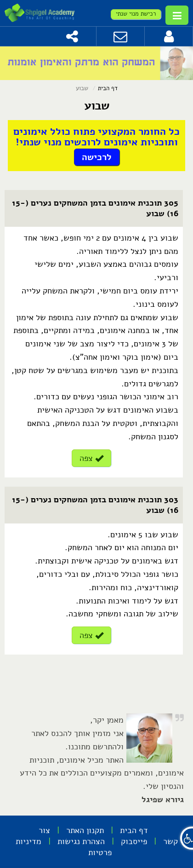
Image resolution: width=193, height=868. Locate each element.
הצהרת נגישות (81, 841)
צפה (91, 458)
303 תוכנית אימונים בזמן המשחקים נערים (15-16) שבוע (95, 505)
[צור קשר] (121, 36)
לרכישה (97, 157)
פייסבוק (134, 841)
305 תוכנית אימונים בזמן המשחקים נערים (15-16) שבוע (95, 208)
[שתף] (72, 36)
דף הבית (108, 88)
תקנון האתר (85, 830)
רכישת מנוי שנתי (136, 14)
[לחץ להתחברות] (169, 36)
